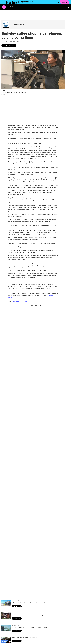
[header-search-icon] (58, 2)
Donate (65, 2)
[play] (4, 7)
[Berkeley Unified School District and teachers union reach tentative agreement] (6, 576)
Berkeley (27, 274)
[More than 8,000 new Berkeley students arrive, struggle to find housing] (6, 600)
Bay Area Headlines (16, 573)
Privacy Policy (29, 635)
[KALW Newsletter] (35, 293)
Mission (27, 625)
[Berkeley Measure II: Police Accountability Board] (6, 613)
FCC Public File (44, 625)
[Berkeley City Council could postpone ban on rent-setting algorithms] (6, 588)
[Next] (64, 91)
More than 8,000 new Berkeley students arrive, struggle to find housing (30, 600)
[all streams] (69, 7)
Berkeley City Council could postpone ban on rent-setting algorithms (29, 588)
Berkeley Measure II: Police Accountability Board (24, 610)
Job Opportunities (29, 628)
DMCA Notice (43, 635)
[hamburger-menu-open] (4, 2)
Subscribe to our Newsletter (46, 628)
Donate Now (28, 632)
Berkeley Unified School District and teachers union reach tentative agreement (32, 575)
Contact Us (43, 632)
